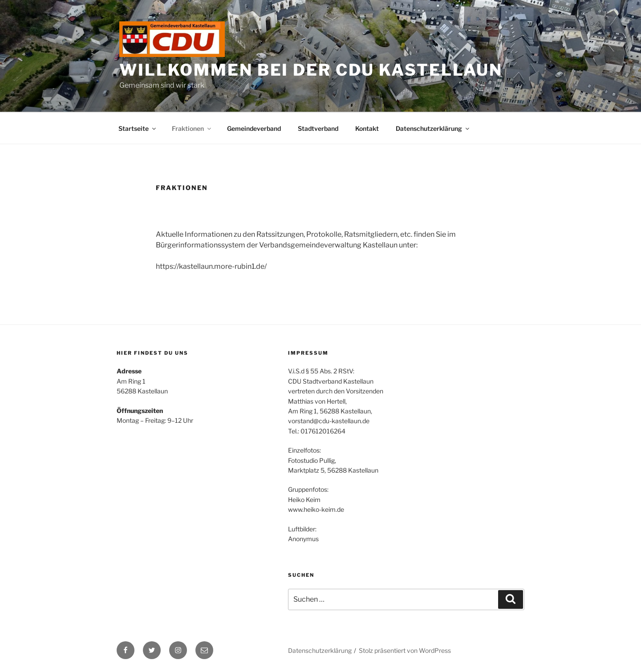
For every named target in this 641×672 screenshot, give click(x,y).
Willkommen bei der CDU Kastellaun (311, 70)
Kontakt (367, 128)
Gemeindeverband (254, 128)
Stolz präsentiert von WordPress (405, 650)
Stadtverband (318, 128)
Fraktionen (192, 128)
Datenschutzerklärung (433, 128)
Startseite (138, 128)
